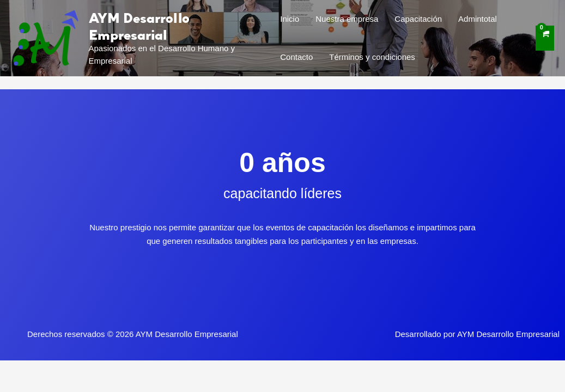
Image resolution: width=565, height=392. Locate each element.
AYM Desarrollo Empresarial (139, 26)
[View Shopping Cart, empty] (545, 38)
